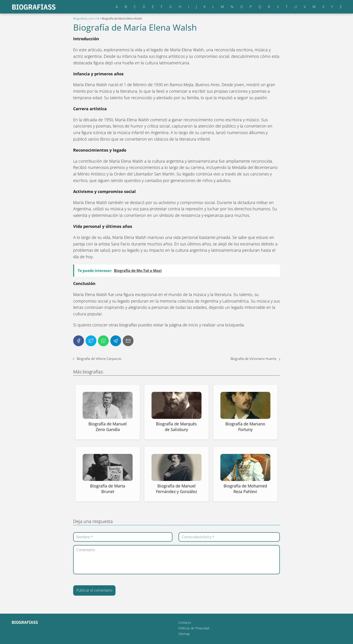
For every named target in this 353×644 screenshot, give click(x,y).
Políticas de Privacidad (194, 628)
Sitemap (184, 634)
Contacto (185, 623)
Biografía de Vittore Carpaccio (99, 359)
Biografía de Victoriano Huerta (253, 359)
